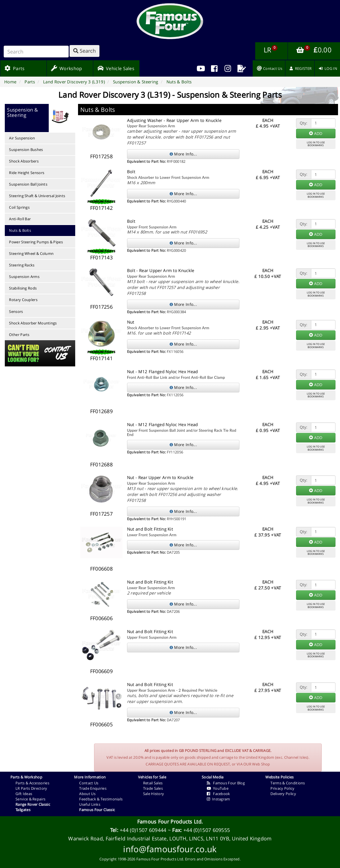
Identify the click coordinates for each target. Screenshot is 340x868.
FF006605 (101, 724)
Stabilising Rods (23, 288)
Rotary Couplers (23, 300)
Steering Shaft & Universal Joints (37, 196)
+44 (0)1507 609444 (143, 830)
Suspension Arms (24, 277)
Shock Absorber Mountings (33, 323)
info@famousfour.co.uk (170, 849)
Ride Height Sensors (27, 173)
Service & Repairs (30, 799)
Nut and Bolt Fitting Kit (150, 529)
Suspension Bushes (26, 150)
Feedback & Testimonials (101, 799)
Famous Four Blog (226, 783)
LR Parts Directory (31, 788)
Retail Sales (153, 783)
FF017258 (101, 156)
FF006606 (101, 618)
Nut (131, 322)
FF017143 (101, 257)
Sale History (154, 794)
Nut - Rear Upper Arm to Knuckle (160, 477)
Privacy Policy (282, 788)
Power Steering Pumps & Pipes (36, 242)
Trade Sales (153, 788)
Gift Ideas (24, 794)
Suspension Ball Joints (28, 184)
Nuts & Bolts (20, 230)
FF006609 (101, 671)
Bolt (131, 172)
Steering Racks (22, 265)
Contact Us (89, 783)
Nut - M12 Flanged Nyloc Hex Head (163, 371)
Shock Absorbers (24, 161)
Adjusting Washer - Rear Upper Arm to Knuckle (174, 120)
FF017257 (101, 514)
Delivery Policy (283, 794)
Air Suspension (22, 138)
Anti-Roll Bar (20, 219)
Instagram (218, 799)
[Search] (36, 52)
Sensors (16, 311)
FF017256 (101, 307)
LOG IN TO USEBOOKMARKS (316, 144)
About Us (87, 794)
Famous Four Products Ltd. (170, 822)
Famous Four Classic (97, 810)
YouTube (218, 788)
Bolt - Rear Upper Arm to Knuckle (161, 270)
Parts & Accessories (32, 783)
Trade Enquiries (93, 788)
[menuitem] (214, 68)
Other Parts (19, 335)
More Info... (183, 154)
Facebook (218, 794)
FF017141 (101, 358)
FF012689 (101, 411)
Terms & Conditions (288, 783)
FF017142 (101, 208)
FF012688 (101, 464)
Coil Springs (19, 207)
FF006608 (101, 569)
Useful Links (90, 804)
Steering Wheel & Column (31, 253)
